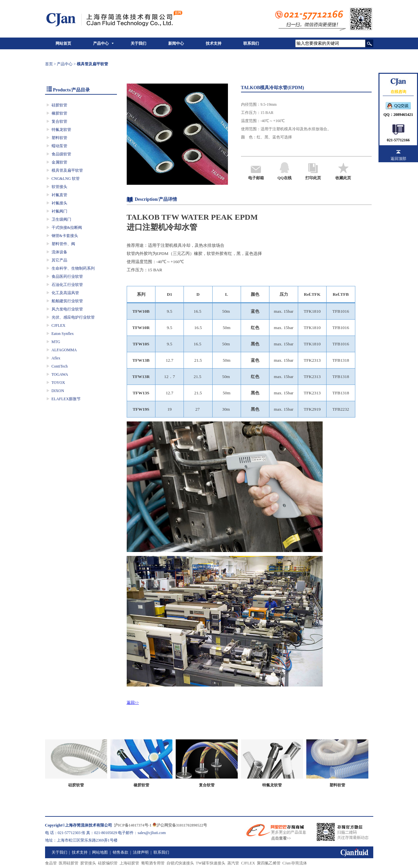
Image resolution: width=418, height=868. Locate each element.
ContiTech (60, 366)
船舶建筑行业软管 (67, 301)
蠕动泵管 (59, 146)
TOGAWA (60, 374)
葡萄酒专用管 (153, 863)
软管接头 (59, 187)
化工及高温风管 (65, 293)
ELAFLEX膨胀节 (66, 399)
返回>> (133, 702)
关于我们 (138, 43)
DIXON (58, 391)
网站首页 (63, 43)
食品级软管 (61, 154)
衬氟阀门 (59, 211)
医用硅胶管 (69, 863)
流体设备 (59, 252)
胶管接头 (88, 863)
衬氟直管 (59, 195)
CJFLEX (59, 325)
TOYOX (58, 383)
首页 (49, 64)
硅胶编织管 (108, 863)
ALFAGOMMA (64, 350)
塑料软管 (59, 138)
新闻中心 (176, 43)
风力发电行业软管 (67, 309)
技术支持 (214, 43)
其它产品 (59, 260)
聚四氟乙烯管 (269, 863)
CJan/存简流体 (295, 863)
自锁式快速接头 (180, 863)
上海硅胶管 (129, 863)
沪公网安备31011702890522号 (180, 825)
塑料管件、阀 (63, 244)
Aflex (56, 358)
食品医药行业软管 (67, 276)
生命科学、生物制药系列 (73, 268)
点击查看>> (281, 838)
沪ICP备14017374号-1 (133, 825)
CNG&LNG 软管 (66, 179)
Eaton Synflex (63, 334)
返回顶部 (398, 159)
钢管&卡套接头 (65, 236)
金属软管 (59, 162)
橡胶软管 (59, 113)
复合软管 (59, 121)
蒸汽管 (233, 863)
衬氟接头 (59, 203)
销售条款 (121, 852)
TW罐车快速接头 (211, 863)
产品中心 (101, 43)
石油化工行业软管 (67, 285)
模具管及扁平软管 (67, 170)
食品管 (51, 863)
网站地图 (100, 852)
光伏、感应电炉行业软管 (73, 317)
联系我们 (251, 43)
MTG (56, 342)
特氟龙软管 (61, 130)
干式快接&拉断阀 (67, 228)
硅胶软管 (59, 105)
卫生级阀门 (61, 219)
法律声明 (141, 852)
